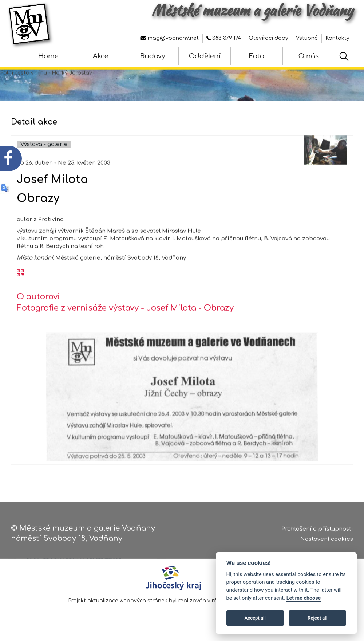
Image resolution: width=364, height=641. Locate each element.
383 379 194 (224, 38)
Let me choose (304, 598)
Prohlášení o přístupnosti (317, 530)
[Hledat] (344, 56)
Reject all (317, 618)
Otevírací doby (268, 38)
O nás (309, 56)
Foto (257, 56)
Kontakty (337, 38)
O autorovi (38, 305)
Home (48, 56)
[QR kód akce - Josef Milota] (20, 282)
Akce (101, 56)
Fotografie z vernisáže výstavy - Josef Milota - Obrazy (125, 316)
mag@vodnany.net (169, 38)
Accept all (255, 618)
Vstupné (307, 38)
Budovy (153, 56)
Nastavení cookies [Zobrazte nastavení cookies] (327, 541)
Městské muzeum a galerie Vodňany (252, 10)
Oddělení (205, 56)
